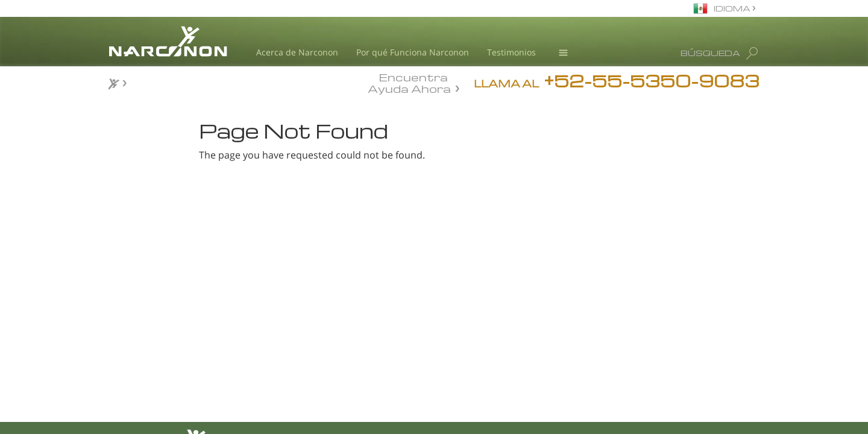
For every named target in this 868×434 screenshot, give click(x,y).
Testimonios (511, 52)
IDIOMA (733, 8)
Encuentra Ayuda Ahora (409, 82)
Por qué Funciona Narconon (413, 52)
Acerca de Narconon (297, 52)
